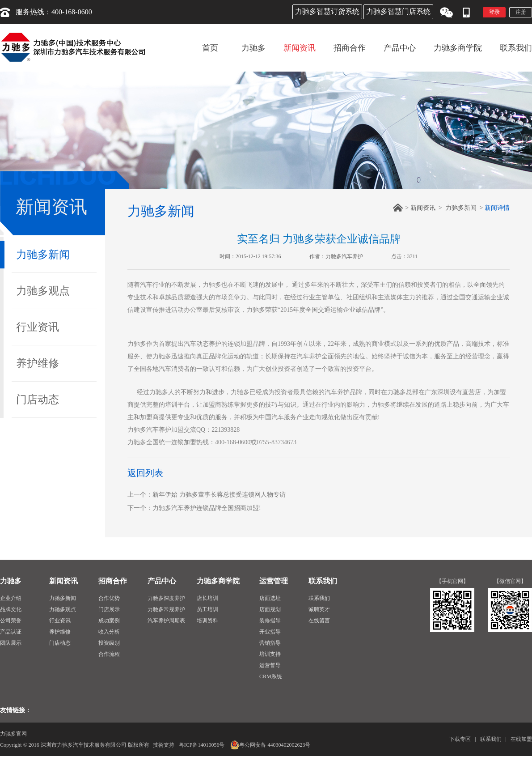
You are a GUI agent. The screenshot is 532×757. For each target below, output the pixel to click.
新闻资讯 (423, 208)
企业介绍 (11, 598)
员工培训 (207, 609)
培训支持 (270, 654)
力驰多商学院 (218, 581)
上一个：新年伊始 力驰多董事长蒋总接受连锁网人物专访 (207, 495)
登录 (494, 12)
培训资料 (207, 621)
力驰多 (11, 581)
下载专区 (460, 739)
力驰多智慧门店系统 (398, 11)
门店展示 (109, 609)
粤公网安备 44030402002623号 (270, 745)
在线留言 (319, 621)
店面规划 (270, 609)
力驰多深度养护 (166, 598)
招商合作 (113, 581)
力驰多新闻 (43, 255)
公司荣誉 (11, 621)
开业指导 (270, 632)
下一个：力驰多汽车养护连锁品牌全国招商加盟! (194, 508)
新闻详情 (497, 208)
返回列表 (145, 473)
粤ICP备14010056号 (202, 745)
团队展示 (11, 643)
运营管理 (274, 581)
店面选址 (270, 598)
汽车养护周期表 (166, 621)
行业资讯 (38, 327)
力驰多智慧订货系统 (327, 11)
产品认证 (11, 632)
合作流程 (109, 654)
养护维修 (38, 363)
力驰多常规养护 (166, 609)
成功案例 (109, 621)
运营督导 (270, 665)
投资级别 (109, 643)
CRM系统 (271, 676)
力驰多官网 (13, 734)
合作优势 (109, 598)
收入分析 (109, 632)
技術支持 (164, 745)
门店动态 (38, 400)
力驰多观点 (43, 291)
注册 (521, 12)
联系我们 (323, 581)
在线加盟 (521, 739)
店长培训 (207, 598)
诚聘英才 (319, 609)
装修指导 (270, 621)
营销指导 (270, 643)
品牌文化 (11, 609)
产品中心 (162, 581)
